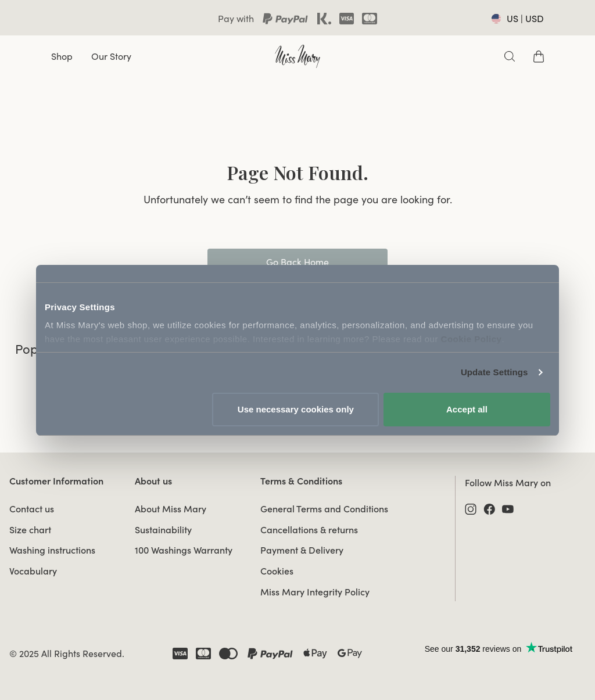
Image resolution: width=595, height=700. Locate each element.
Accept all (467, 409)
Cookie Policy (472, 339)
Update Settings (494, 372)
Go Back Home (297, 262)
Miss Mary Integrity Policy (315, 592)
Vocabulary (33, 571)
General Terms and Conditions (324, 509)
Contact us (32, 509)
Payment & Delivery (302, 550)
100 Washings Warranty (184, 550)
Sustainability (163, 530)
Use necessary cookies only (296, 409)
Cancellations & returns (309, 530)
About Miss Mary (171, 509)
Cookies (277, 571)
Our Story (111, 56)
